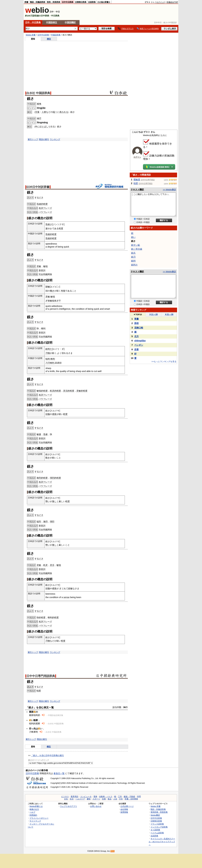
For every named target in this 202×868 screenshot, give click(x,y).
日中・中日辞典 (33, 22)
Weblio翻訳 (155, 815)
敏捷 (39, 434)
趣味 (89, 799)
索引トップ (33, 139)
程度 (61, 228)
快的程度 (41, 617)
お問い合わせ (96, 806)
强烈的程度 (55, 478)
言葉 (37, 112)
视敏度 (137, 180)
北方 (137, 336)
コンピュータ (86, 797)
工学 (120, 797)
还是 (137, 349)
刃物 (48, 353)
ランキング (55, 139)
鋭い (133, 237)
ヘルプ (32, 812)
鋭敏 (70, 588)
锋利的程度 (53, 617)
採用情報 (124, 812)
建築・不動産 (129, 797)
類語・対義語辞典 (38, 2)
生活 (72, 799)
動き (48, 458)
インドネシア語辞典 (159, 827)
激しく (55, 501)
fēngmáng (42, 122)
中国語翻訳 (70, 22)
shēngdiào (140, 341)
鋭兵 (133, 253)
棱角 (39, 104)
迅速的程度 (42, 204)
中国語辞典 (56, 35)
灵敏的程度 (82, 391)
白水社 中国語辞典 (38, 93)
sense (66, 597)
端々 (55, 112)
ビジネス (65, 797)
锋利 (43, 328)
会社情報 (124, 809)
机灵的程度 (55, 391)
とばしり (46, 127)
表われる (64, 112)
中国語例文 (52, 22)
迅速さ (49, 224)
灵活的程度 (69, 391)
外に (37, 127)
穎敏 (48, 287)
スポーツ (96, 799)
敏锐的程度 (42, 391)
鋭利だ (49, 349)
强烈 (52, 522)
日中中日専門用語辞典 (41, 676)
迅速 (45, 434)
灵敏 (39, 266)
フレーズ (48, 208)
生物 (104, 799)
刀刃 (48, 363)
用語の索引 (44, 139)
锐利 (48, 359)
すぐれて (64, 588)
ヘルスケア (80, 799)
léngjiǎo (41, 108)
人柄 (44, 112)
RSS (113, 851)
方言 (121, 799)
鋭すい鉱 (136, 245)
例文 (49, 39)
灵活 (52, 565)
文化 (66, 799)
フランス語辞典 (157, 824)
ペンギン (139, 345)
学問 (139, 797)
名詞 (41, 208)
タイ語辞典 (155, 830)
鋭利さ (134, 265)
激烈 (45, 522)
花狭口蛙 (139, 328)
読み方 (30, 687)
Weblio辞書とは (36, 806)
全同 (43, 274)
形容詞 (42, 270)
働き (52, 291)
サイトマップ (35, 821)
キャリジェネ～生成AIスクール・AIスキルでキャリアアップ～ (162, 841)
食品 (110, 799)
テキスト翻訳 (137, 189)
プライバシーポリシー (39, 818)
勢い (48, 501)
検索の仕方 (34, 809)
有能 (63, 291)
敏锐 (45, 266)
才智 (48, 301)
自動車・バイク (106, 797)
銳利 (133, 261)
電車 (95, 797)
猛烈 (39, 522)
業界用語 (74, 797)
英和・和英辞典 (53, 2)
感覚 (54, 414)
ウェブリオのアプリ (68, 806)
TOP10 (138, 314)
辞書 (26, 2)
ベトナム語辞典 (157, 833)
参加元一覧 (59, 773)
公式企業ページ (127, 806)
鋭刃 (133, 257)
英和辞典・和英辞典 (159, 812)
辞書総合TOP (172, 2)
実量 (137, 319)
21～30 (169, 314)
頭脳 (48, 414)
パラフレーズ (45, 212)
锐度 (39, 691)
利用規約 (33, 815)
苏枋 (137, 323)
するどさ (39, 198)
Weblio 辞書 (31, 35)
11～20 (153, 314)
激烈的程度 (42, 478)
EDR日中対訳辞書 (38, 187)
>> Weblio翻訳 (169, 190)
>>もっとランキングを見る (164, 362)
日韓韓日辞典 (81, 2)
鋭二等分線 (137, 249)
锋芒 (39, 118)
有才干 (58, 301)
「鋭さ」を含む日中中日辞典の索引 (48, 755)
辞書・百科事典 (131, 799)
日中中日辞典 (68, 2)
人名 (115, 799)
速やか (49, 228)
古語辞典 (92, 2)
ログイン (160, 2)
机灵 (45, 565)
